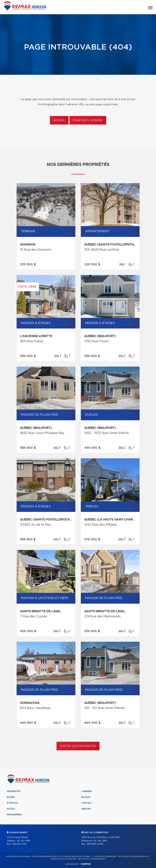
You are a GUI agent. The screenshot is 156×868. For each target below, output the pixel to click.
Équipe (11, 797)
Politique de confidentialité (133, 857)
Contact (87, 803)
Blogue (86, 797)
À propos (12, 803)
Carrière (87, 791)
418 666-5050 (95, 844)
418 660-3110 (20, 844)
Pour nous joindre (88, 120)
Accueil (59, 120)
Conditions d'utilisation (63, 859)
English (86, 809)
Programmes (14, 815)
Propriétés (14, 791)
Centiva (85, 864)
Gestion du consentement (92, 859)
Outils (11, 809)
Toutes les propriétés (78, 746)
